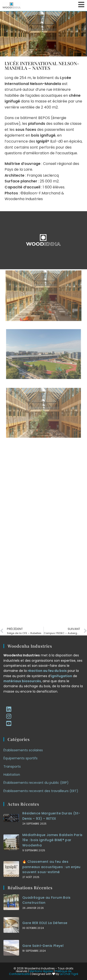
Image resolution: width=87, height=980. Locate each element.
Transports (12, 766)
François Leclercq (43, 175)
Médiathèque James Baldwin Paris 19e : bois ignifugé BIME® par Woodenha (52, 840)
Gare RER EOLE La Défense (45, 923)
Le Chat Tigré (69, 974)
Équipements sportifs (20, 758)
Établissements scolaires (23, 750)
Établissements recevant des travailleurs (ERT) (41, 791)
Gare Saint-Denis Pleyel (43, 946)
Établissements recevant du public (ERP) (36, 783)
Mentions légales (41, 971)
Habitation (12, 775)
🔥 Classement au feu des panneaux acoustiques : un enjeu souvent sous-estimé (51, 867)
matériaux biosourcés (22, 681)
